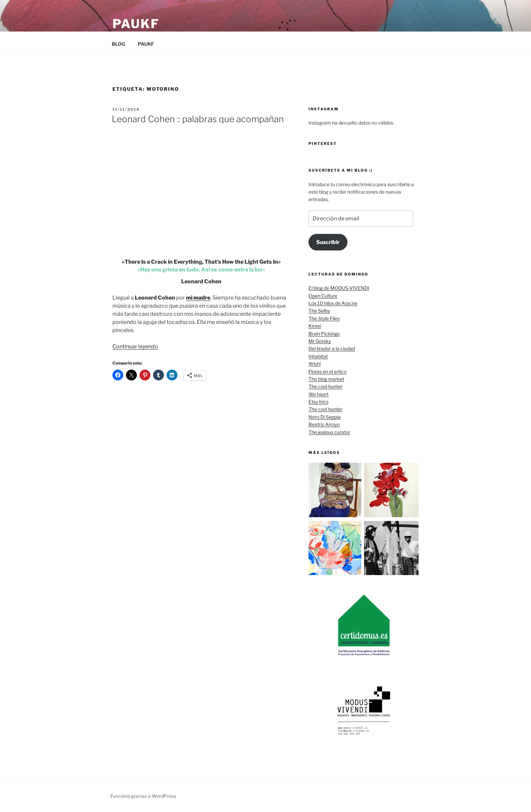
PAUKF (146, 44)
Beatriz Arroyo (324, 424)
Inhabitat (318, 356)
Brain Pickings (324, 334)
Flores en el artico (327, 371)
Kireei (315, 326)
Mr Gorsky (320, 341)
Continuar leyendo (135, 346)
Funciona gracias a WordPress (143, 796)
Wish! (315, 364)
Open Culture (323, 296)
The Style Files (324, 318)
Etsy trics (318, 402)
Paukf (136, 24)
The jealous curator (329, 432)
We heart (318, 394)
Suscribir (328, 242)
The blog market (326, 379)
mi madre (198, 298)
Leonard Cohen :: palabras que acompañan (198, 119)
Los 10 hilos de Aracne (333, 303)
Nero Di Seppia (325, 417)
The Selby (319, 311)
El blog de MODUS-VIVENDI (339, 288)
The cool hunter (325, 386)
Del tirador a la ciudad (332, 348)
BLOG (118, 44)
